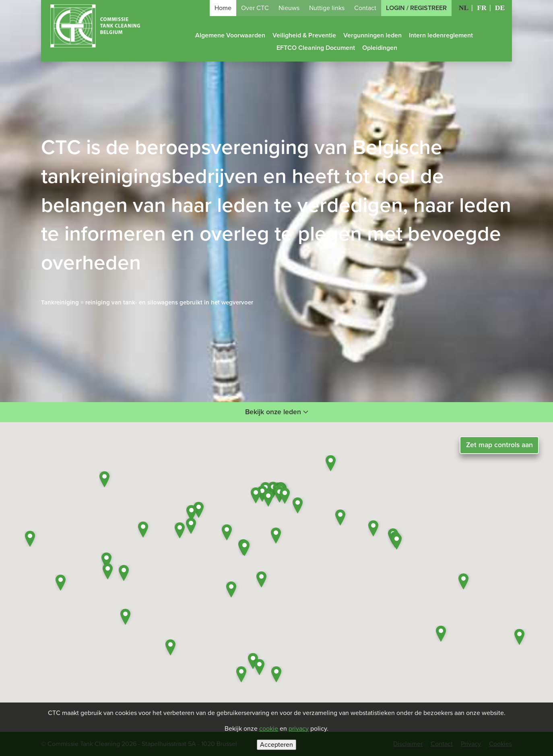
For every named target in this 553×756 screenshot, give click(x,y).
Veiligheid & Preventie (304, 35)
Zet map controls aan (499, 445)
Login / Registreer (416, 8)
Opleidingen (380, 48)
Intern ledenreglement (441, 35)
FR (482, 8)
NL (464, 8)
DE (500, 8)
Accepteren (276, 745)
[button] (286, 496)
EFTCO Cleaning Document (316, 48)
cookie (269, 729)
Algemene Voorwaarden (230, 35)
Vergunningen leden (372, 35)
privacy (299, 729)
